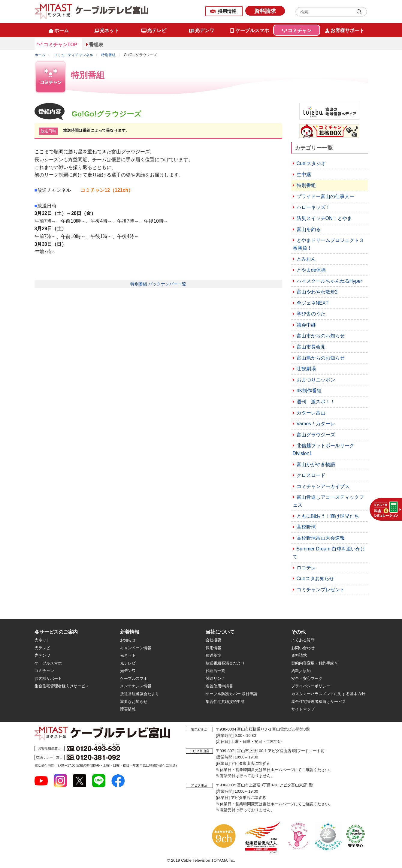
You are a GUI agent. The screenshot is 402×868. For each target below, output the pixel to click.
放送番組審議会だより (140, 694)
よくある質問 (303, 640)
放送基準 (213, 655)
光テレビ (42, 648)
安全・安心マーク (307, 678)
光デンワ (42, 655)
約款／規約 (301, 671)
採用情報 (227, 11)
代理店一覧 (215, 671)
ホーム (40, 55)
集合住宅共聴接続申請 (225, 702)
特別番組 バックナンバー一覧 (158, 284)
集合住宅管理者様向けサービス (62, 686)
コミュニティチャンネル (73, 55)
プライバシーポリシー (311, 686)
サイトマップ (303, 709)
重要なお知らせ (134, 702)
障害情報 (128, 709)
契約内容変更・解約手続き (315, 663)
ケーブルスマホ (48, 663)
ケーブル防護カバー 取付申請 (232, 694)
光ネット (42, 640)
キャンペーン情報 (136, 648)
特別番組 (108, 55)
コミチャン (44, 671)
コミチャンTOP (60, 45)
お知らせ (128, 640)
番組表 (96, 45)
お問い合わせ (303, 648)
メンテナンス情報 (136, 686)
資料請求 (265, 11)
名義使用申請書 (219, 686)
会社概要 (213, 640)
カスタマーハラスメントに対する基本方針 (328, 694)
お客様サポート (48, 678)
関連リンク (215, 678)
